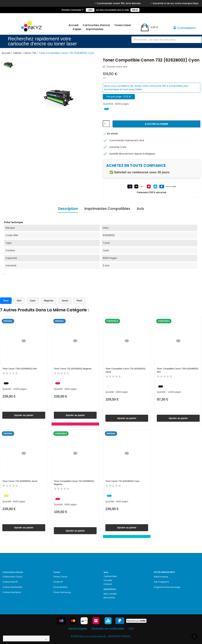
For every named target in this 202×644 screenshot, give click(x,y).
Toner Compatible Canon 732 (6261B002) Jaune (125, 370)
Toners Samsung (62, 592)
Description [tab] (68, 209)
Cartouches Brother (12, 587)
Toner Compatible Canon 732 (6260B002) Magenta (74, 483)
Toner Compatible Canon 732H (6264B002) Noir (178, 370)
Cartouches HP (10, 582)
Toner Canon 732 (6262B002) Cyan (122, 481)
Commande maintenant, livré (127, 140)
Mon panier (109, 598)
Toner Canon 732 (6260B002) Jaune (20, 481)
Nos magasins (162, 582)
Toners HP (58, 582)
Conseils (108, 580)
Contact (108, 584)
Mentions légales (78, 629)
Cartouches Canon (12, 577)
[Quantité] (106, 124)
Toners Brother (60, 587)
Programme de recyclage (167, 587)
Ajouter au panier (156, 124)
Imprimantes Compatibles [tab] (107, 209)
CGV (131, 629)
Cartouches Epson (12, 592)
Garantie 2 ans (118, 147)
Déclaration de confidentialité (108, 629)
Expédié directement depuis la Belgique (132, 154)
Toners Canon (60, 577)
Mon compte (110, 594)
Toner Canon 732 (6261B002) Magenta (73, 369)
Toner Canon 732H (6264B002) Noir (20, 369)
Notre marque (161, 577)
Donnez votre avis (117, 67)
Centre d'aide (110, 576)
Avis (140, 209)
